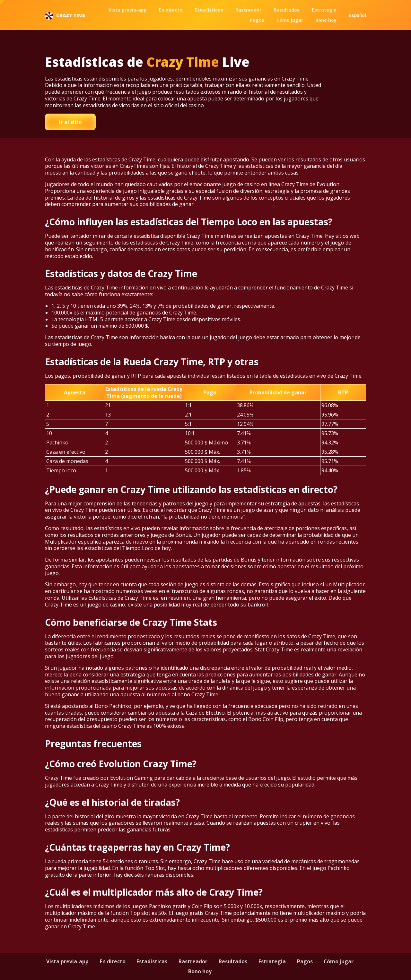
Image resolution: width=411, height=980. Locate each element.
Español (357, 15)
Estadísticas (209, 10)
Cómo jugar (290, 20)
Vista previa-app (128, 10)
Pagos (257, 20)
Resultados (287, 10)
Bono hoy (326, 20)
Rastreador (248, 10)
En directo (171, 10)
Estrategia (324, 10)
